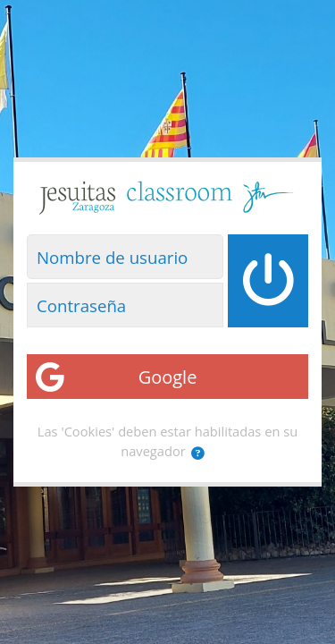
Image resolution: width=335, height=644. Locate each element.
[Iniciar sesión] (268, 281)
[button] (198, 453)
